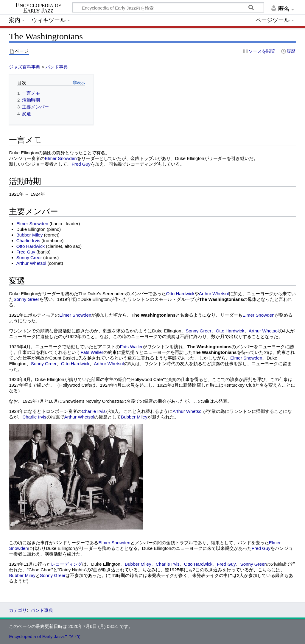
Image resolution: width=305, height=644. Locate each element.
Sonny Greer (29, 258)
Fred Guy (81, 164)
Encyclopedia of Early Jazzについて (45, 636)
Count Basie (62, 358)
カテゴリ (18, 610)
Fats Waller (131, 347)
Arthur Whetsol (31, 263)
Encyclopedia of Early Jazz (38, 8)
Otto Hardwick (31, 246)
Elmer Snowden (61, 158)
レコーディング (67, 564)
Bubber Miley (30, 235)
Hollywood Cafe (147, 379)
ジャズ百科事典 (25, 67)
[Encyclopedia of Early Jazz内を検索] (168, 7)
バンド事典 (57, 67)
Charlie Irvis (28, 241)
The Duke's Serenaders (102, 294)
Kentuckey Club (239, 385)
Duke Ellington (24, 153)
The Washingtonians (221, 299)
